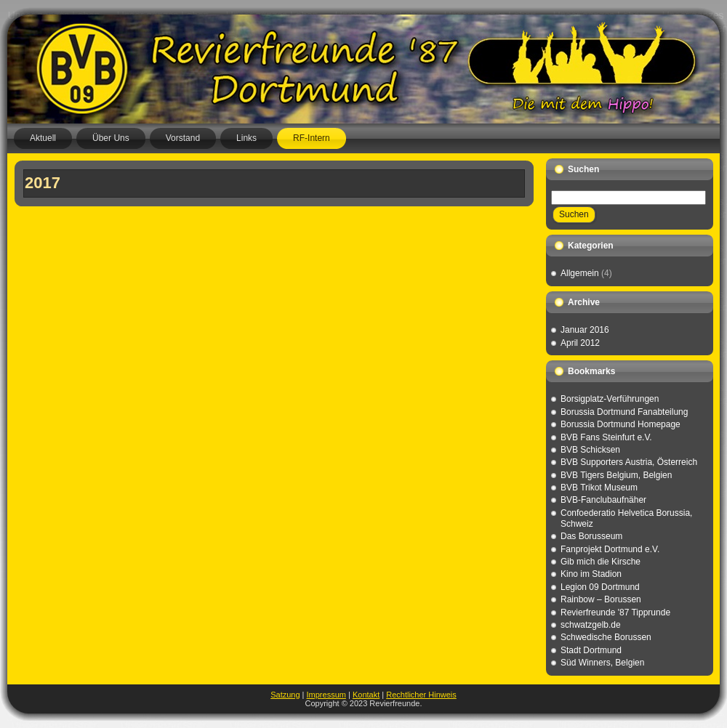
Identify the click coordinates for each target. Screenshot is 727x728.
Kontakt (366, 695)
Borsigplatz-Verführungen (610, 399)
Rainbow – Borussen (601, 599)
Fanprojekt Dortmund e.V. (610, 549)
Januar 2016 (585, 330)
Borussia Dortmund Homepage (620, 424)
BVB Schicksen (590, 450)
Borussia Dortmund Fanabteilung (624, 412)
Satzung (285, 695)
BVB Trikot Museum (599, 488)
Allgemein (580, 273)
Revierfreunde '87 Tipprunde (615, 612)
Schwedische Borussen (606, 637)
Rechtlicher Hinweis (421, 695)
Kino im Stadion (591, 574)
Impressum (326, 695)
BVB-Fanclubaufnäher (603, 500)
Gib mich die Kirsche (601, 562)
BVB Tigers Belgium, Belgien (616, 475)
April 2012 (580, 343)
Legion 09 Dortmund (600, 587)
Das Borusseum (591, 536)
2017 (43, 183)
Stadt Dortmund (591, 650)
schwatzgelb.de (591, 625)
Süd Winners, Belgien (602, 663)
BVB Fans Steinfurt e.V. (606, 437)
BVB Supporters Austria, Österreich (629, 462)
